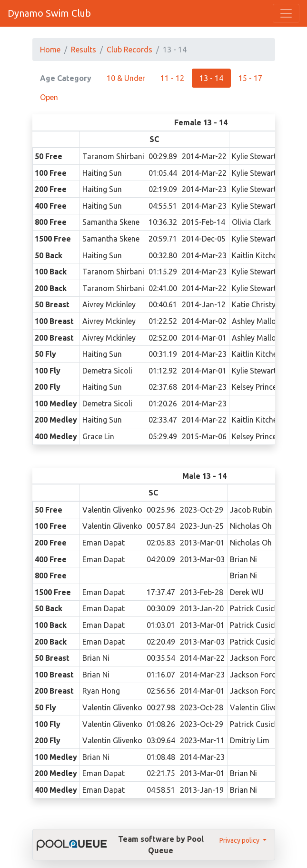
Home (50, 50)
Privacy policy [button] (240, 840)
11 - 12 (172, 78)
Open (49, 97)
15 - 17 (250, 78)
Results (84, 50)
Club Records (129, 50)
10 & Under (126, 78)
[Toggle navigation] (286, 13)
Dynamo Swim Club (49, 13)
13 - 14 (211, 78)
